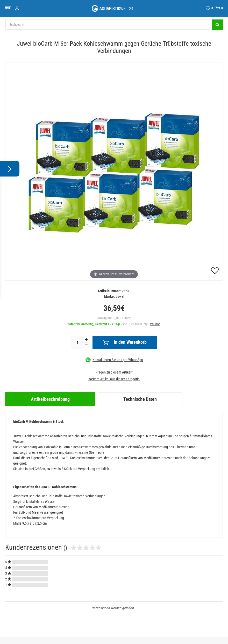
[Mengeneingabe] (77, 342)
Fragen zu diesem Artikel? (114, 372)
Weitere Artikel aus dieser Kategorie (114, 379)
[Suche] (217, 25)
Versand (155, 324)
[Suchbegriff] (108, 25)
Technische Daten (140, 399)
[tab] (50, 399)
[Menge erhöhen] (86, 340)
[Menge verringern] (86, 345)
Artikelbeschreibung (50, 399)
